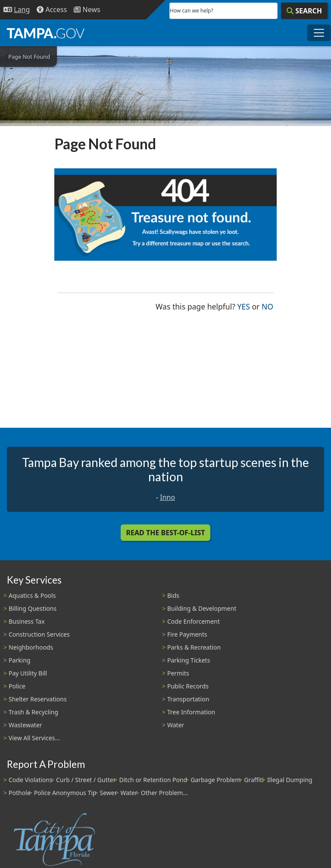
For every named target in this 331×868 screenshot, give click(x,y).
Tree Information (191, 712)
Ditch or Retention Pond (153, 780)
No (267, 306)
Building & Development (202, 608)
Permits (178, 673)
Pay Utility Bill (28, 673)
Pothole (20, 793)
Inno (167, 497)
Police (17, 686)
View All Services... (34, 738)
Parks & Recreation (194, 647)
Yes (244, 306)
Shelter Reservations (38, 699)
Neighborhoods (31, 647)
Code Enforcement (194, 621)
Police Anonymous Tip (65, 793)
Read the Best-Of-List (166, 533)
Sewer (108, 793)
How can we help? (192, 11)
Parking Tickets (189, 660)
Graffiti (254, 780)
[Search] (304, 11)
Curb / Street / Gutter (86, 780)
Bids (173, 595)
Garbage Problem (215, 780)
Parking (19, 660)
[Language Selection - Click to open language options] (17, 10)
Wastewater (25, 725)
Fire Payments (187, 634)
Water (176, 725)
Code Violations (31, 780)
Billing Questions (33, 608)
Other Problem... (164, 793)
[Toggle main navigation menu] (319, 33)
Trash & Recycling (33, 712)
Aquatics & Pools (32, 595)
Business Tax (27, 621)
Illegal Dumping (290, 780)
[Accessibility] (52, 10)
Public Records (188, 686)
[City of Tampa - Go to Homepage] (46, 33)
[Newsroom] (87, 10)
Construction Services (39, 634)
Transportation (188, 699)
